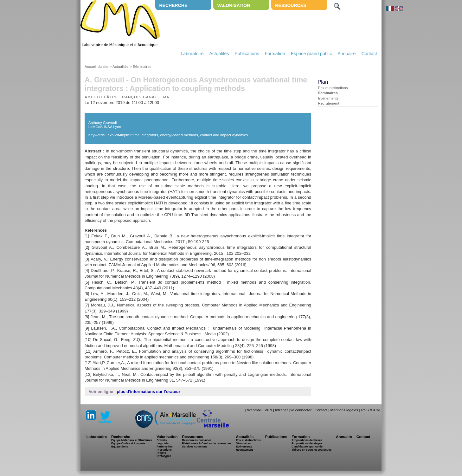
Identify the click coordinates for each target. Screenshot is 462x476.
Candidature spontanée (307, 447)
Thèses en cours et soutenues (311, 450)
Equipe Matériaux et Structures (132, 440)
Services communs (195, 447)
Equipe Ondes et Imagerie (128, 443)
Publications (247, 54)
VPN (268, 410)
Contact (369, 54)
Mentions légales (344, 410)
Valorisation (234, 5)
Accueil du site (96, 66)
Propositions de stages (307, 443)
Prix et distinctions (333, 88)
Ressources (291, 5)
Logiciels (163, 443)
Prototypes (164, 456)
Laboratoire (192, 54)
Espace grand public (311, 54)
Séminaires (142, 66)
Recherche (173, 5)
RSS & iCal (370, 410)
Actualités (219, 54)
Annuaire (346, 54)
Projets (161, 453)
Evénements (328, 98)
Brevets (162, 440)
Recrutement (328, 103)
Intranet (281, 410)
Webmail (254, 410)
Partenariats (165, 447)
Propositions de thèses (307, 440)
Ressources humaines (197, 440)
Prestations (164, 450)
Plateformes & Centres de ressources (207, 443)
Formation (275, 54)
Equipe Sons (120, 447)
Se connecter (301, 410)
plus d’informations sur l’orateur (149, 392)
